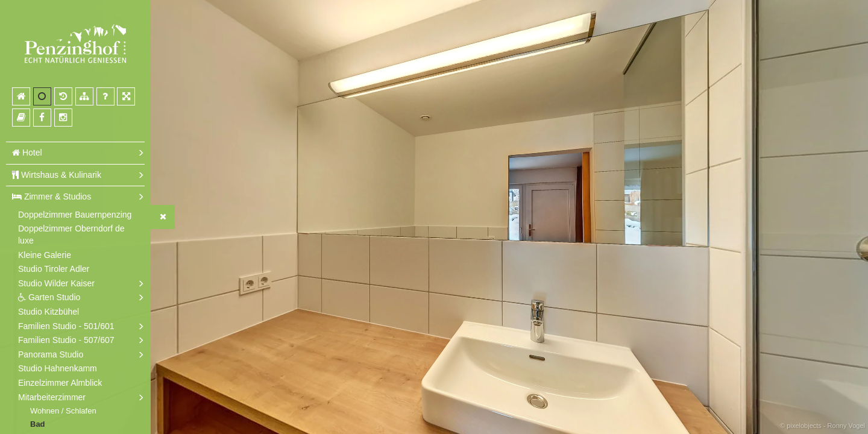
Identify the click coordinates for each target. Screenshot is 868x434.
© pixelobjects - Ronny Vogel (822, 426)
